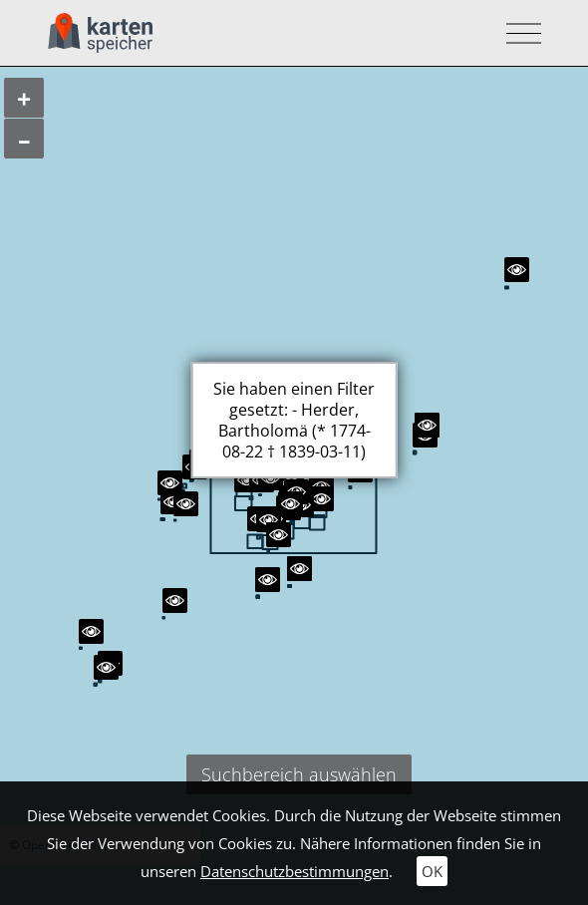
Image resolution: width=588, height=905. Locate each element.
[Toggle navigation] (518, 33)
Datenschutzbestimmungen (294, 871)
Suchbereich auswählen (299, 774)
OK (432, 871)
